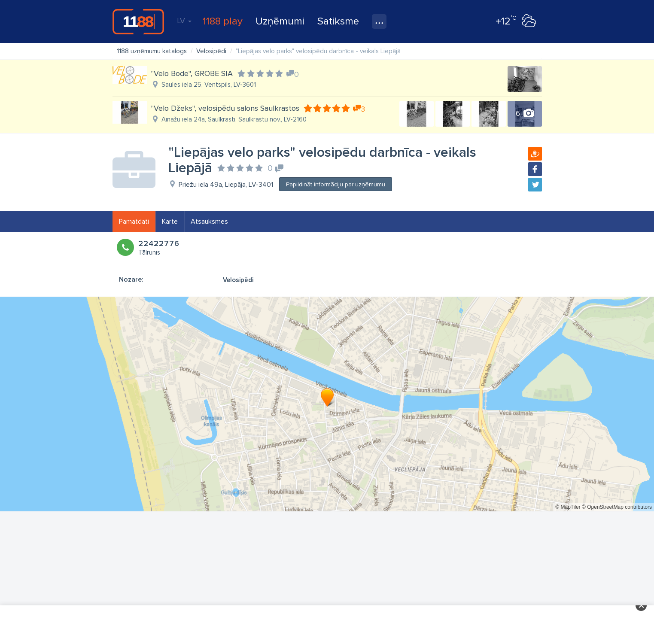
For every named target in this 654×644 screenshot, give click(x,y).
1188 (138, 21)
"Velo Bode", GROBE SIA (192, 73)
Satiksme (338, 21)
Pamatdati (134, 222)
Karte (170, 222)
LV (184, 21)
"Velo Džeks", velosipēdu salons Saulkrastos (225, 108)
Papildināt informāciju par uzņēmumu (336, 184)
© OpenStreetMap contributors (617, 507)
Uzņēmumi (280, 21)
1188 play (223, 21)
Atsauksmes (209, 222)
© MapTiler (568, 507)
